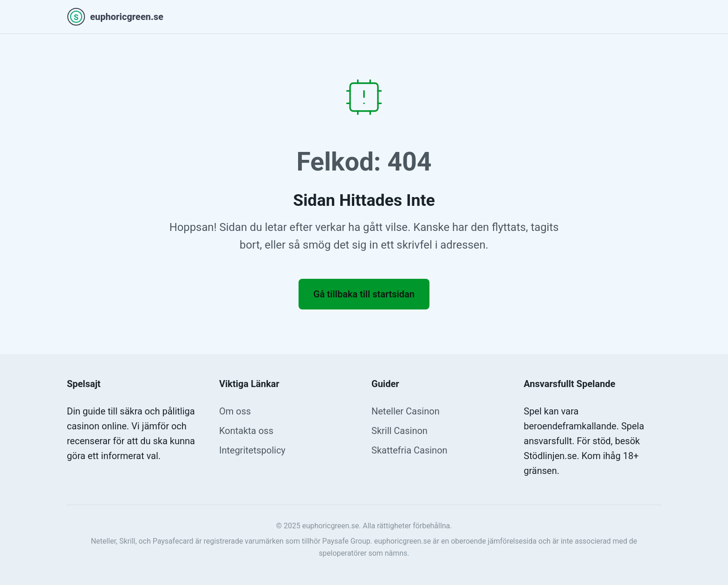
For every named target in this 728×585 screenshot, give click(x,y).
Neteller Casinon (406, 411)
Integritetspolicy (252, 450)
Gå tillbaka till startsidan (364, 294)
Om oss (235, 411)
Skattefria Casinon (409, 450)
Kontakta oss (246, 431)
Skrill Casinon (400, 431)
